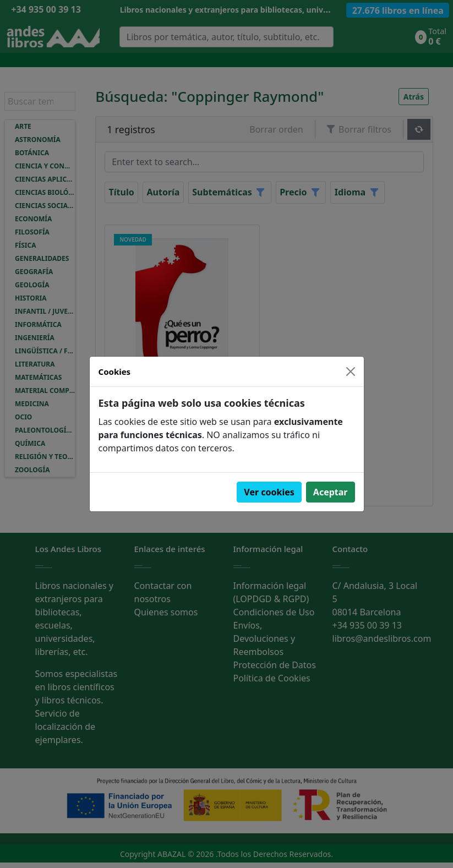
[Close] (351, 372)
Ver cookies (269, 492)
